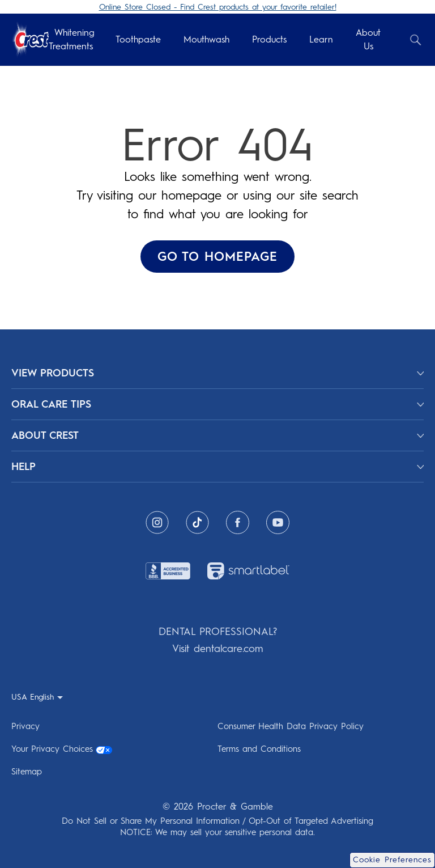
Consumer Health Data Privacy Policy (291, 726)
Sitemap (27, 772)
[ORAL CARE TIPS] (217, 404)
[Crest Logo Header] (30, 40)
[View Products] (217, 373)
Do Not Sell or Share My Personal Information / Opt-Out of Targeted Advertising (217, 821)
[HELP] (217, 467)
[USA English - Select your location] (37, 697)
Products (269, 39)
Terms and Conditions (259, 749)
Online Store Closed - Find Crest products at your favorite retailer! (218, 7)
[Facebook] (238, 522)
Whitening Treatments (72, 39)
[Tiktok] (197, 522)
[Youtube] (278, 522)
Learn (321, 39)
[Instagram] (157, 522)
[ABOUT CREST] (217, 435)
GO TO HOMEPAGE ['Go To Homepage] (217, 257)
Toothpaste (138, 39)
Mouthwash (206, 39)
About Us (368, 39)
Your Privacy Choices (62, 749)
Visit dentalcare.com (217, 649)
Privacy (25, 726)
